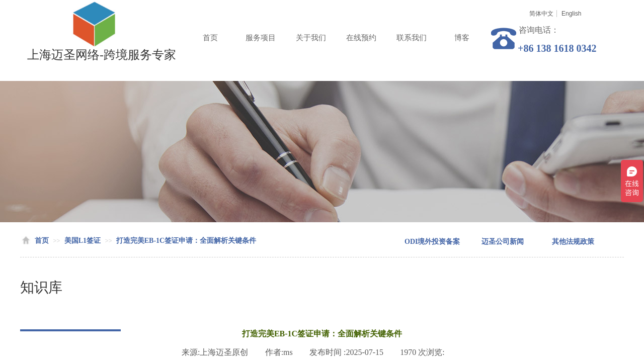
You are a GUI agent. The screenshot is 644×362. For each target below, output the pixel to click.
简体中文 (541, 14)
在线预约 (361, 38)
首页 (210, 38)
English (571, 14)
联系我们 (412, 38)
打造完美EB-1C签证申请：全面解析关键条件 (186, 241)
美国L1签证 (83, 241)
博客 (462, 38)
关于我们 (311, 38)
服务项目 (261, 38)
